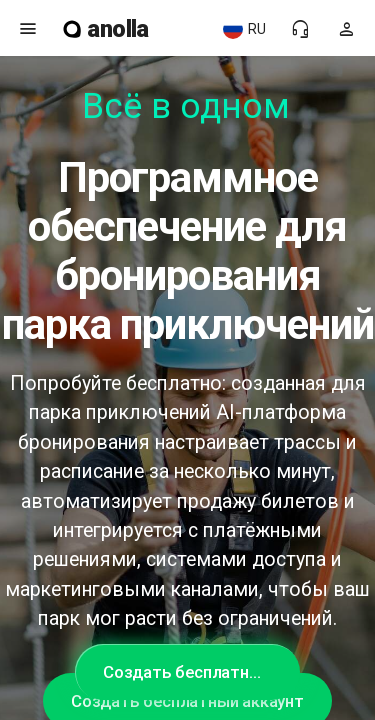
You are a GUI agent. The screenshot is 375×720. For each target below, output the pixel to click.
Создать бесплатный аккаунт (201, 672)
